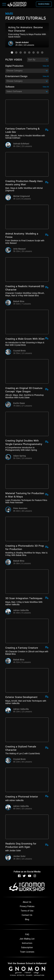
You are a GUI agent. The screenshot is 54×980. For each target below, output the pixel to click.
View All (46, 66)
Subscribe (44, 4)
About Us (27, 902)
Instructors (27, 943)
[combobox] (38, 60)
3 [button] (21, 53)
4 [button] (25, 53)
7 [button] (38, 53)
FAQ (27, 935)
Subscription (27, 948)
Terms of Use (27, 911)
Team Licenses (27, 952)
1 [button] (12, 53)
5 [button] (29, 53)
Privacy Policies (27, 906)
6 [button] (34, 53)
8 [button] (42, 53)
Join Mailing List (27, 939)
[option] (27, 35)
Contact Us (27, 915)
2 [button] (16, 53)
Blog (27, 919)
